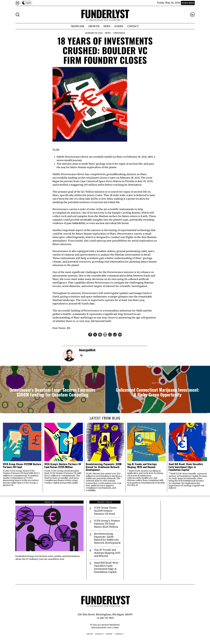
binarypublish (87, 350)
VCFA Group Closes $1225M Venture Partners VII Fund (22, 465)
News (108, 33)
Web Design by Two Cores (105, 628)
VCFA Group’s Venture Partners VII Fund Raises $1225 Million (63, 465)
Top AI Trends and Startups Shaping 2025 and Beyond (142, 465)
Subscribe (188, 3)
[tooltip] (192, 14)
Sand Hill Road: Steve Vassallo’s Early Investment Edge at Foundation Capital (186, 467)
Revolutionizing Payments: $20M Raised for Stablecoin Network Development (104, 467)
